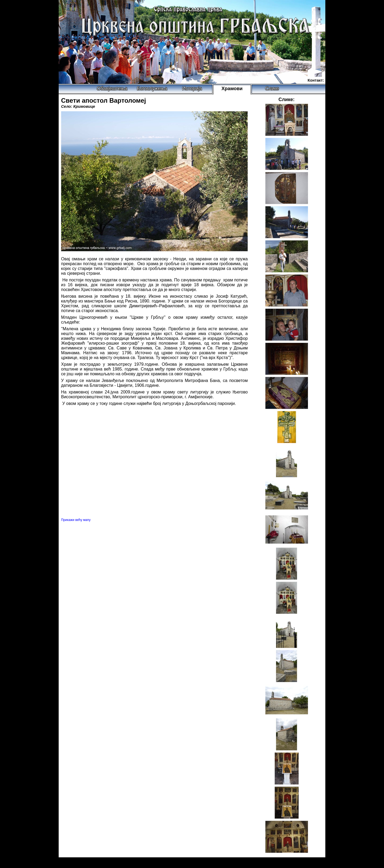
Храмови (232, 89)
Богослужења (152, 89)
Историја (192, 89)
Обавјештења (112, 89)
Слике (272, 89)
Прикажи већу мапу (76, 520)
